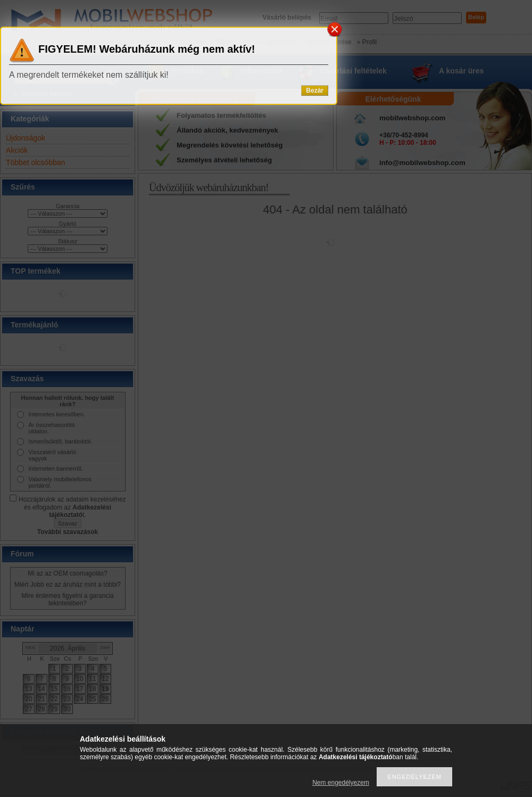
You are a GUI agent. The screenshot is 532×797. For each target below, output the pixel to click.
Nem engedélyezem (341, 783)
